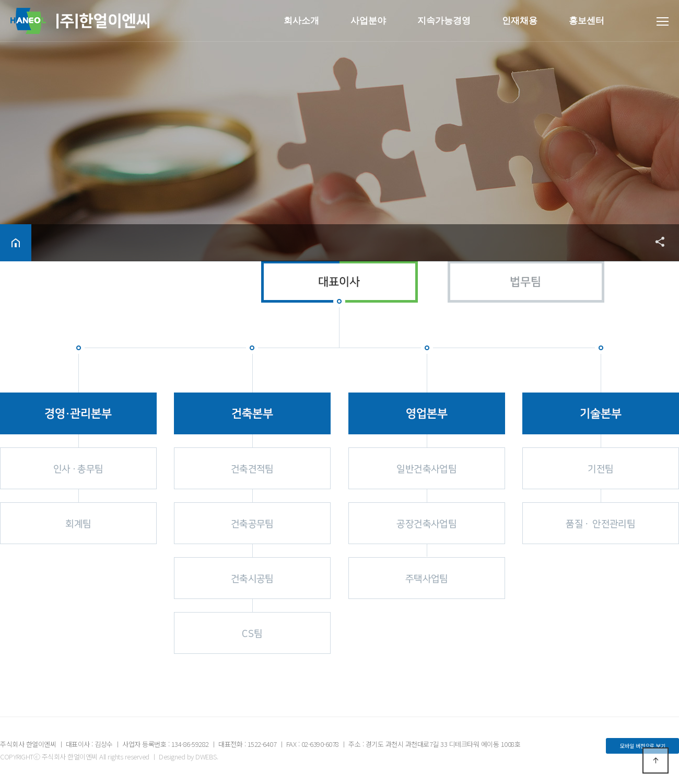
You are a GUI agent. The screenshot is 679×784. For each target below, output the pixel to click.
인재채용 (520, 21)
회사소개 (301, 21)
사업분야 (368, 21)
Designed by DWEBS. (188, 757)
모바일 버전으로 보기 (643, 746)
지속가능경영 (444, 21)
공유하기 (655, 241)
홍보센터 (587, 21)
